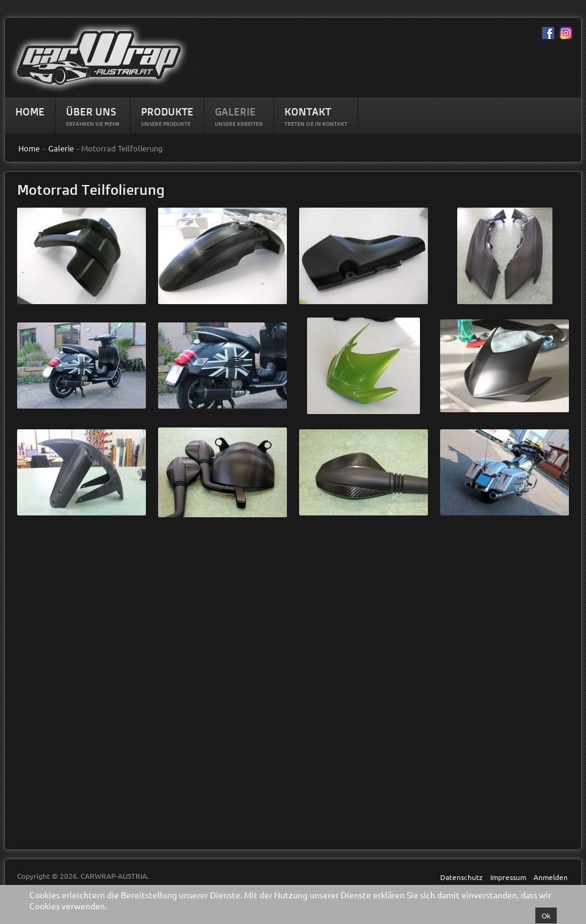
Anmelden (551, 877)
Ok (546, 915)
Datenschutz (461, 877)
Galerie (235, 111)
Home (30, 111)
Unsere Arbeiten (239, 124)
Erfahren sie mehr (93, 124)
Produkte (167, 111)
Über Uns (91, 111)
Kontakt (308, 111)
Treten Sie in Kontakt (316, 124)
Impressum (508, 877)
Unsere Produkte (166, 124)
